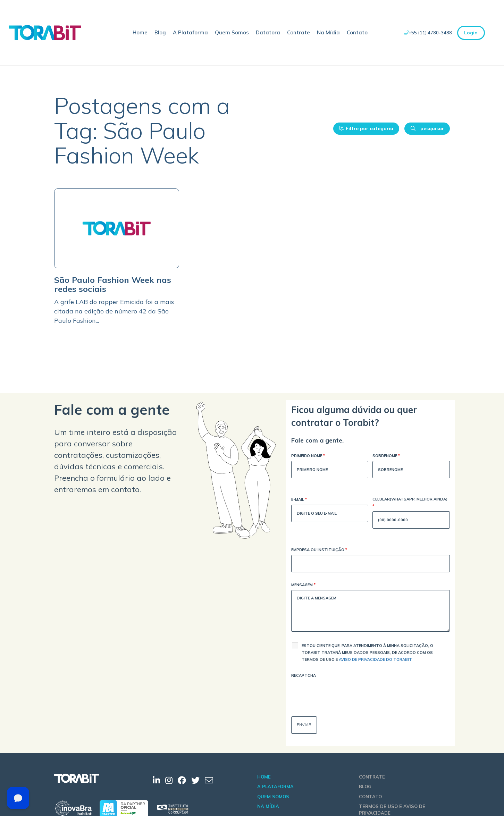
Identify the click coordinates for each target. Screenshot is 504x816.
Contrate (299, 32)
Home (140, 32)
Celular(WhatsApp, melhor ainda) (410, 503)
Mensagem (303, 585)
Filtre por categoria (366, 128)
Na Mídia (328, 32)
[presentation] (344, 694)
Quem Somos (232, 32)
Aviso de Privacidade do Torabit (375, 659)
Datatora (268, 32)
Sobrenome (386, 456)
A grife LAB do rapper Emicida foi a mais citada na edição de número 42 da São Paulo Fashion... (114, 311)
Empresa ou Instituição (319, 550)
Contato (357, 32)
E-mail (299, 500)
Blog (160, 32)
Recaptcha (304, 675)
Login (471, 33)
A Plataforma (190, 32)
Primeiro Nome (308, 456)
